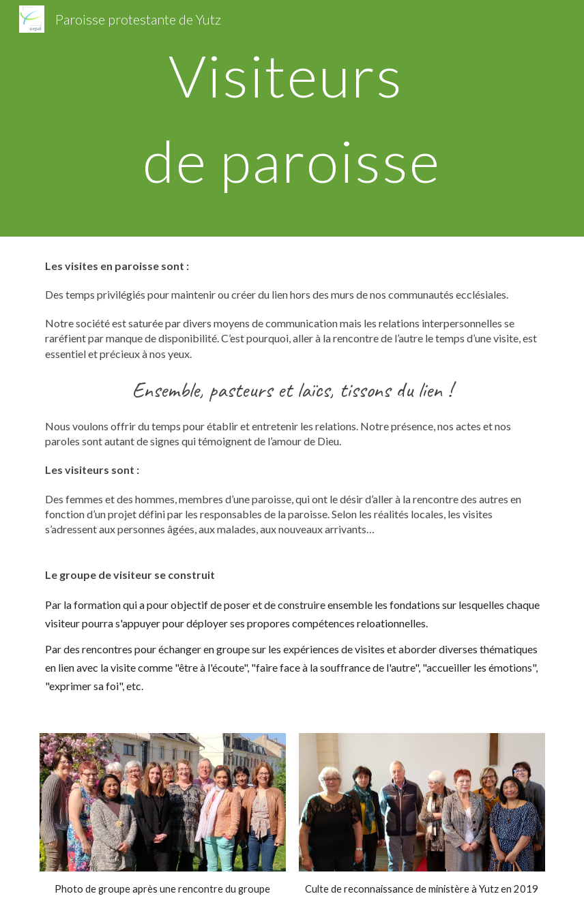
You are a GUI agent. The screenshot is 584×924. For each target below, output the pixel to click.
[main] (292, 118)
